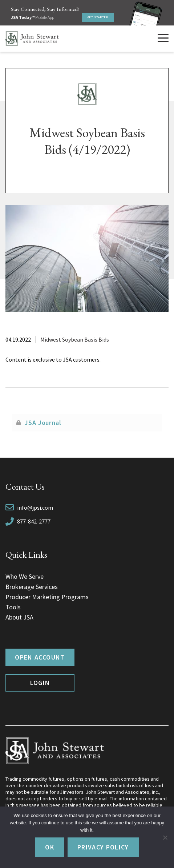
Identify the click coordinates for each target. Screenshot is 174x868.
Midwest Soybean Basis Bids (75, 339)
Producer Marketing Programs (47, 597)
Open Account (40, 657)
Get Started (98, 17)
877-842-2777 (34, 521)
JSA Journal (43, 423)
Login (40, 683)
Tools (13, 607)
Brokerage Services (32, 587)
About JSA (19, 617)
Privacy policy (103, 847)
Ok (50, 847)
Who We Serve (25, 576)
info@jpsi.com (35, 507)
